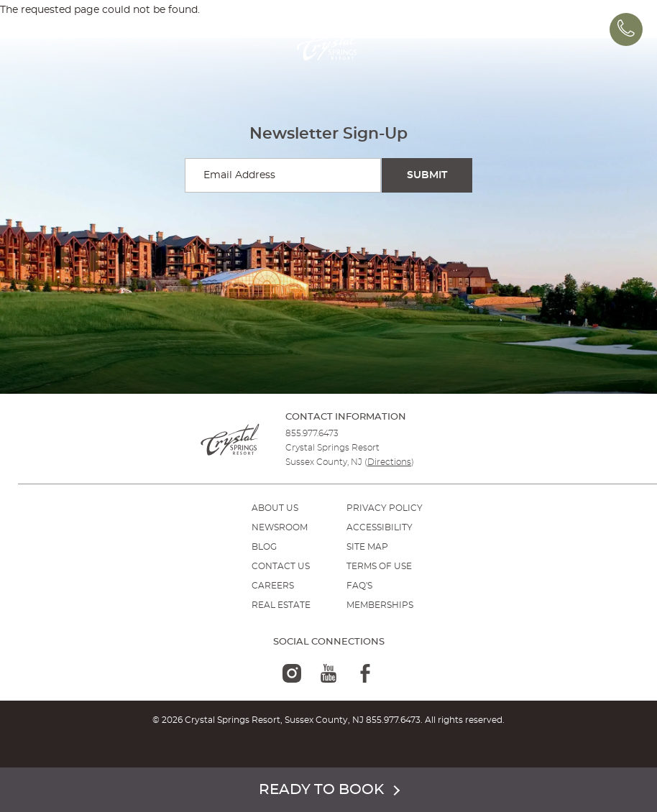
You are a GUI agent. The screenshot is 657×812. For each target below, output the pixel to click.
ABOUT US (275, 508)
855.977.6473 (312, 433)
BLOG (264, 547)
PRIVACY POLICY (385, 508)
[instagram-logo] (292, 673)
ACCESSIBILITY (380, 527)
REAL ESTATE (281, 605)
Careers (273, 586)
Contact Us (281, 566)
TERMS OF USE (379, 566)
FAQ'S (359, 586)
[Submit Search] (427, 175)
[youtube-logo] (328, 673)
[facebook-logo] (365, 673)
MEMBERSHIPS (380, 605)
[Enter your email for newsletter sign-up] (283, 175)
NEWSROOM (280, 527)
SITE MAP (367, 547)
